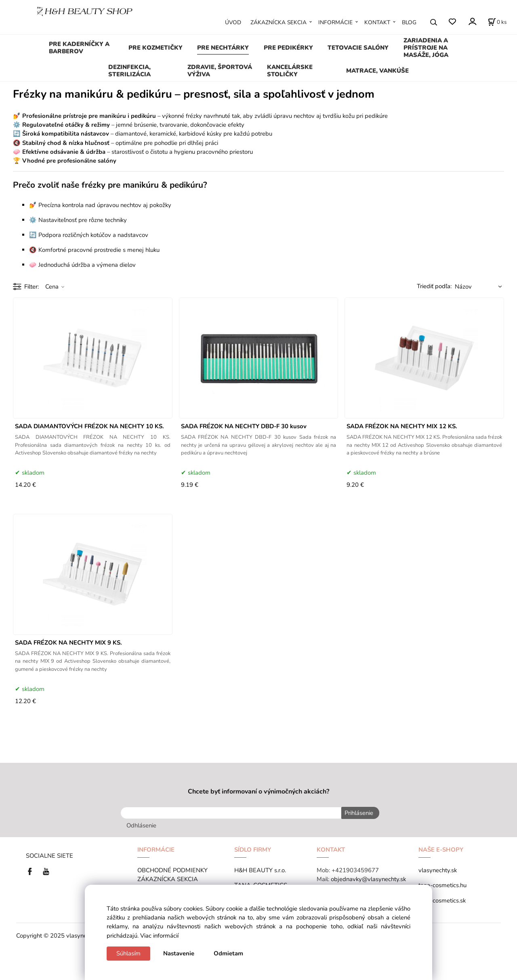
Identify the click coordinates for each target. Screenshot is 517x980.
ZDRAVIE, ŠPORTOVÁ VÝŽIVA (220, 71)
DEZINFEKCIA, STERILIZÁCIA (129, 71)
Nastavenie (179, 953)
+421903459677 (355, 869)
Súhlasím (128, 953)
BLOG (409, 22)
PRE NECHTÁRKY (223, 48)
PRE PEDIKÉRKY (288, 48)
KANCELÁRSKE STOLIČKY (290, 71)
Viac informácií (159, 936)
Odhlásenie (141, 825)
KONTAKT (377, 22)
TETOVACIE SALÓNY (358, 48)
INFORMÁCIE (335, 22)
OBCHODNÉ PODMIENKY (172, 869)
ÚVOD (233, 22)
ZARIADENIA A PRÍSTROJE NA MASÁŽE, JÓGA (426, 48)
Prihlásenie (358, 813)
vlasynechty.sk (438, 869)
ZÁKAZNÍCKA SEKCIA (278, 22)
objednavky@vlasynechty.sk (368, 878)
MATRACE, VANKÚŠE (377, 71)
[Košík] (497, 22)
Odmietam (228, 953)
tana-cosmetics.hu (442, 884)
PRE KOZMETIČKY (156, 48)
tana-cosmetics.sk (442, 899)
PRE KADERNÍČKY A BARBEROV (79, 48)
